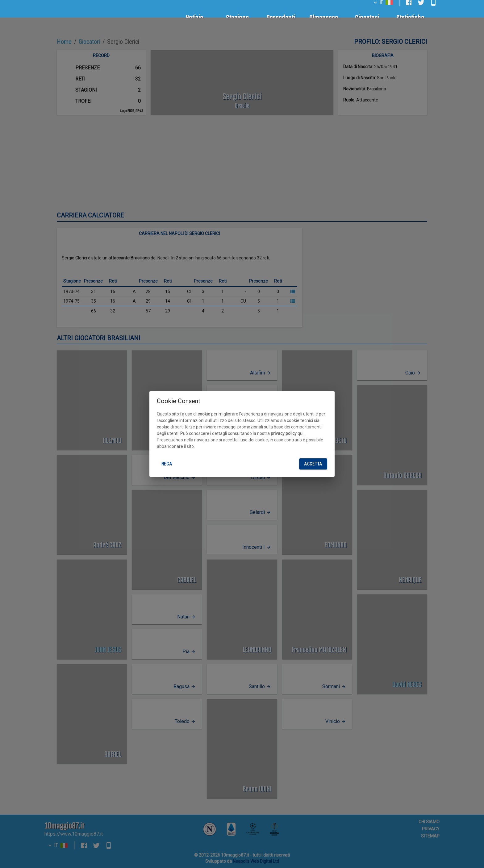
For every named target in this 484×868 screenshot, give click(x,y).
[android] (433, 9)
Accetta (313, 464)
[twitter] (421, 9)
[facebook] (409, 9)
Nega (167, 464)
